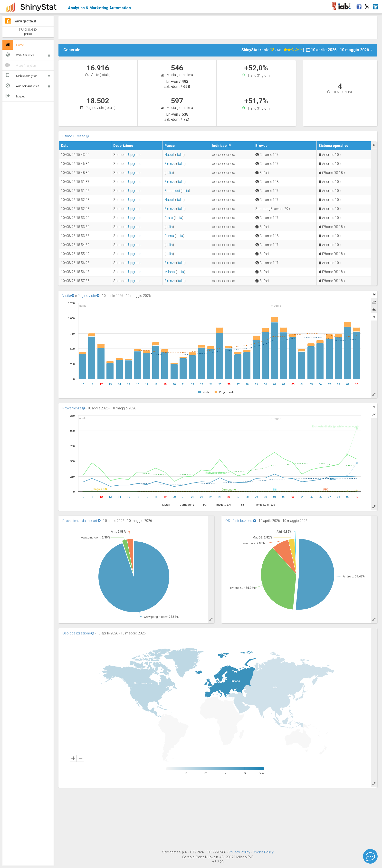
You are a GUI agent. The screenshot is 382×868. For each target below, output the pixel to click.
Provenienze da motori (81, 521)
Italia (180, 155)
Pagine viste (88, 296)
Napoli (169, 155)
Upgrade (135, 155)
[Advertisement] (218, 27)
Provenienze (74, 408)
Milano (170, 272)
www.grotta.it (25, 21)
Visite (68, 296)
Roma (169, 236)
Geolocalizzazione (78, 633)
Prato (169, 218)
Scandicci (172, 191)
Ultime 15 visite (76, 136)
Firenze (170, 164)
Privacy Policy (240, 852)
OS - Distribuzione (241, 521)
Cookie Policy (263, 852)
